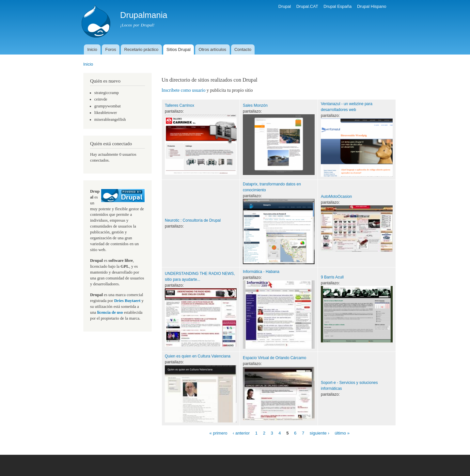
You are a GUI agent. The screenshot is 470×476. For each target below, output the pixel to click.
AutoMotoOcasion (336, 197)
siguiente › (320, 433)
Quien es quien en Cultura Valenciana (198, 356)
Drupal (285, 6)
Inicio (92, 49)
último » (342, 433)
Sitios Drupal (179, 49)
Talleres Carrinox (180, 105)
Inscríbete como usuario (184, 90)
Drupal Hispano (372, 6)
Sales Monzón (255, 105)
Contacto (243, 49)
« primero (219, 433)
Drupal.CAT (307, 6)
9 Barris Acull (332, 277)
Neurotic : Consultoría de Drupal (193, 220)
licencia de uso (110, 312)
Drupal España (337, 6)
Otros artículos (213, 49)
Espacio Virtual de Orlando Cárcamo (274, 358)
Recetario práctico (141, 49)
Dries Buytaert (127, 301)
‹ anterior (241, 433)
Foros (111, 49)
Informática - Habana (261, 272)
